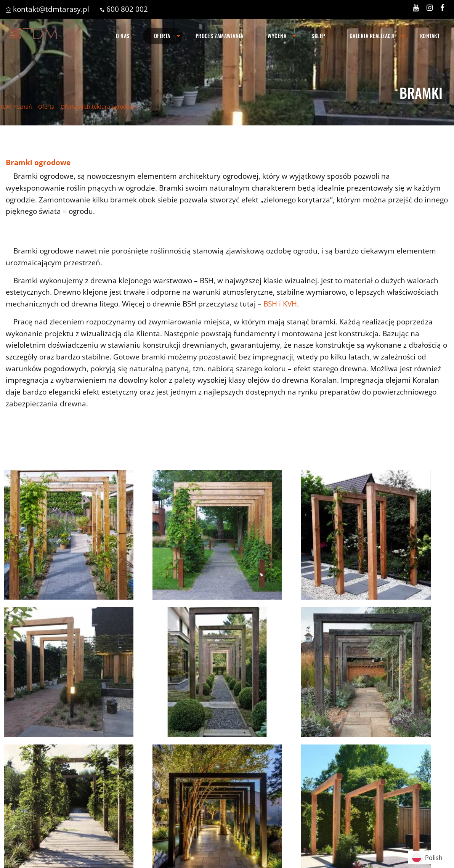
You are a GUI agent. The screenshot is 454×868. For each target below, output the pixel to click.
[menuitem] (123, 36)
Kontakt (430, 36)
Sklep (318, 36)
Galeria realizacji (372, 36)
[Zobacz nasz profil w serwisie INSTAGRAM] (430, 7)
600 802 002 (127, 9)
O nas (123, 36)
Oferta (162, 36)
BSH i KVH (280, 304)
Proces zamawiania (220, 36)
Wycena (277, 36)
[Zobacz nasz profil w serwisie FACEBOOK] (442, 7)
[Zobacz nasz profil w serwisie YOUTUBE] (416, 7)
